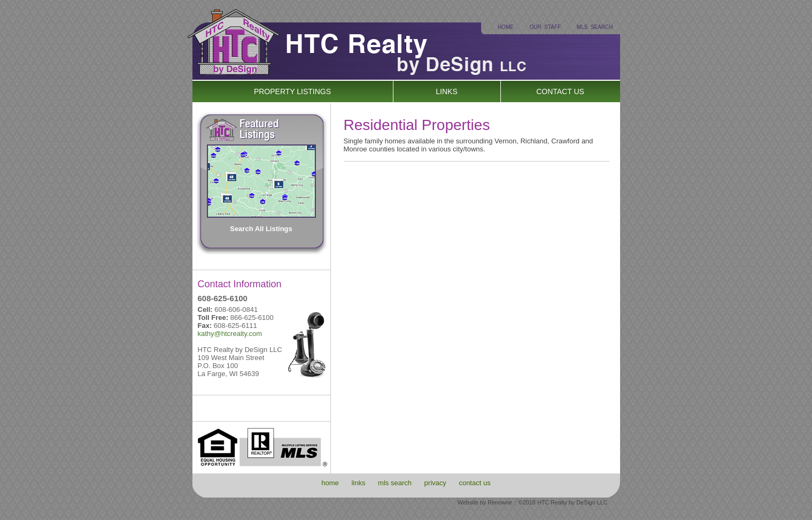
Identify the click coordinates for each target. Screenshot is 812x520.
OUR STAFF (546, 27)
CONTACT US (560, 91)
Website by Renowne (485, 502)
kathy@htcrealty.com (230, 334)
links (358, 483)
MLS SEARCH (595, 27)
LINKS (446, 91)
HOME (506, 27)
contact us (474, 483)
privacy (435, 483)
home (330, 483)
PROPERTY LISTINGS (292, 91)
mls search (395, 483)
